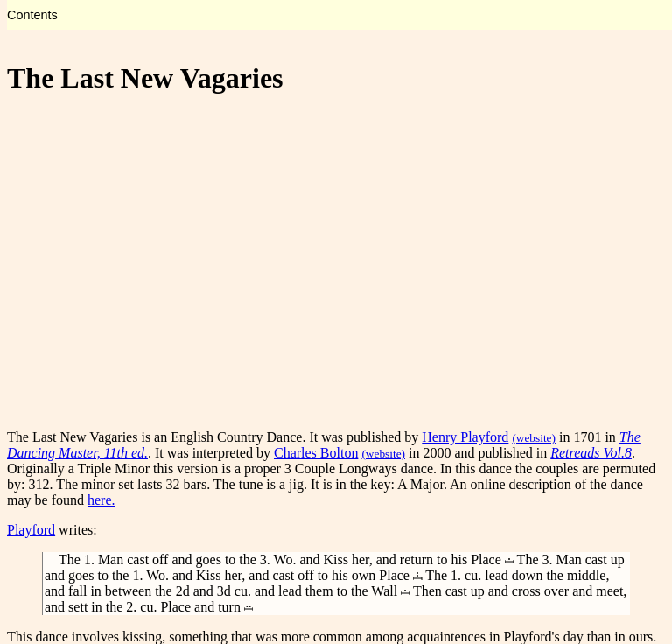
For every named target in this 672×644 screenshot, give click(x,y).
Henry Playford (465, 437)
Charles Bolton (316, 453)
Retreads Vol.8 (591, 453)
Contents (32, 15)
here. (101, 500)
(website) (534, 438)
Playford (31, 530)
